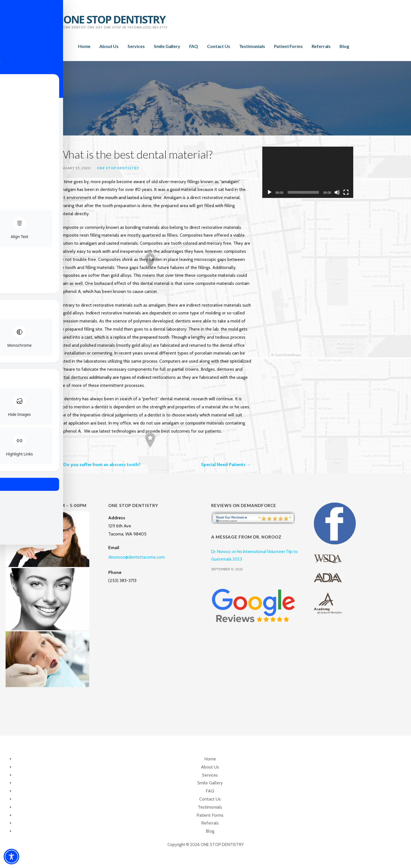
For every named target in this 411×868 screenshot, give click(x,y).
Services (136, 46)
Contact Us (218, 46)
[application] (308, 172)
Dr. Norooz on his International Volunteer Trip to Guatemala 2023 (254, 555)
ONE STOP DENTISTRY (114, 19)
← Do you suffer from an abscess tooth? (99, 465)
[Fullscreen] (346, 192)
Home (84, 46)
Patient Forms (288, 46)
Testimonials (252, 46)
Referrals (321, 46)
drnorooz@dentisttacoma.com (136, 557)
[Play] (270, 192)
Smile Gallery (167, 46)
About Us (109, 46)
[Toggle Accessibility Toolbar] (11, 857)
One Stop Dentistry (118, 168)
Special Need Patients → (226, 465)
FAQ (194, 46)
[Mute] (337, 192)
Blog (344, 46)
